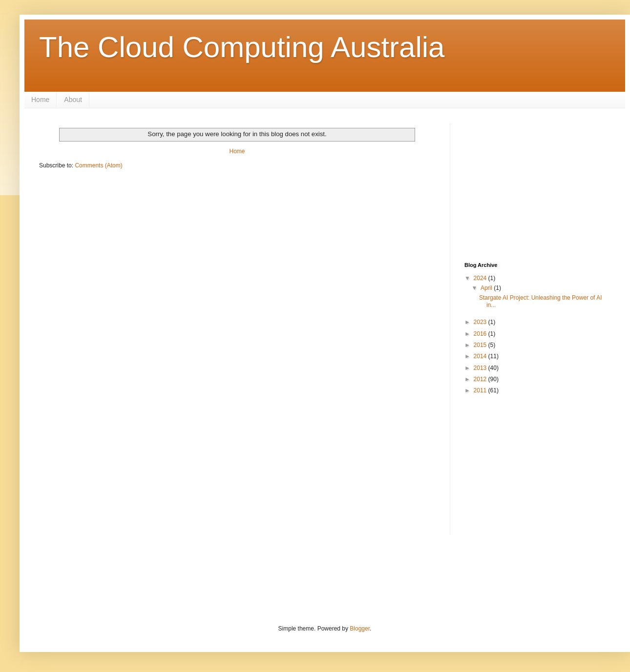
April (487, 288)
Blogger (360, 629)
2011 (481, 390)
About (73, 100)
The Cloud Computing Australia (242, 47)
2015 (481, 345)
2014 (481, 356)
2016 (481, 334)
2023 (481, 322)
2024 (481, 278)
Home (40, 100)
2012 (481, 379)
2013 (481, 368)
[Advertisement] (545, 184)
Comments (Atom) (98, 165)
